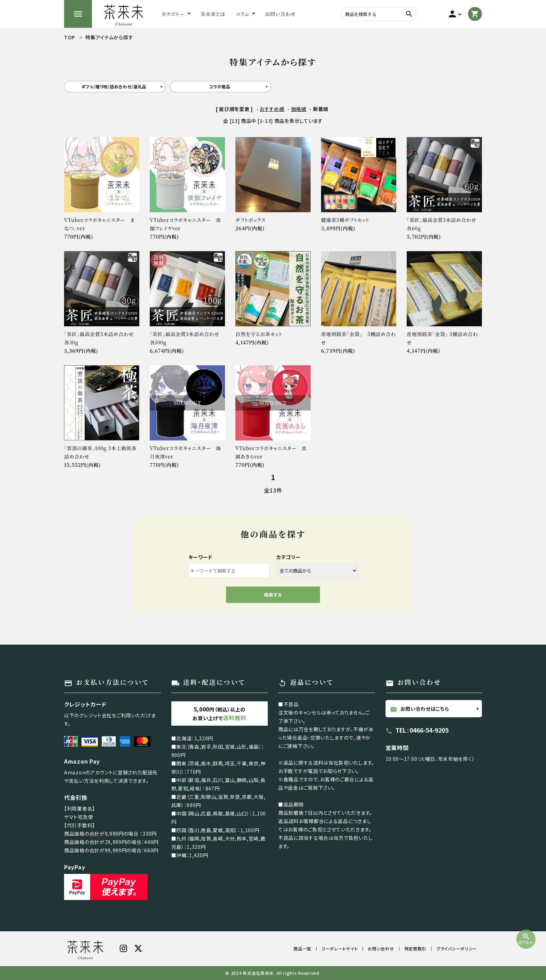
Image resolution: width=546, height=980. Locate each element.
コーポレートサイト (340, 949)
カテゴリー (289, 557)
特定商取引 (415, 949)
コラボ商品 (220, 86)
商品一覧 (302, 949)
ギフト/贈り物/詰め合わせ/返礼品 (114, 86)
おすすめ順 (272, 109)
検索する (273, 595)
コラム (242, 14)
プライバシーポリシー (457, 949)
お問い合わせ (381, 949)
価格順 (299, 109)
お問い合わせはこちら (420, 709)
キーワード (201, 557)
